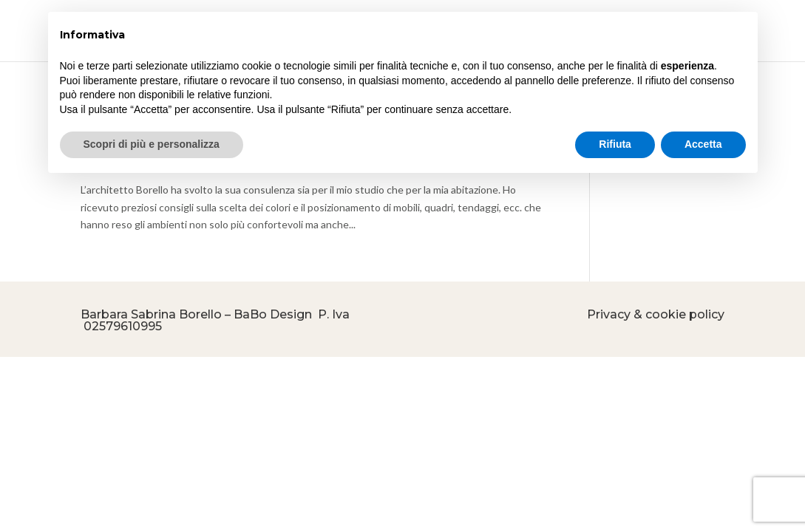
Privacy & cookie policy (656, 314)
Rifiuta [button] (615, 144)
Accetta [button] (703, 144)
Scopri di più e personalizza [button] (152, 144)
